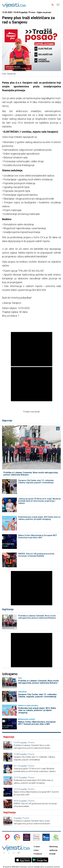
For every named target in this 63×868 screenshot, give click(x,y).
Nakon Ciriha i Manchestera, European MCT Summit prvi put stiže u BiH (38, 536)
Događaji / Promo (27, 743)
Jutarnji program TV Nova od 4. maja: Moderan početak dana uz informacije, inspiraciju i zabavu (39, 501)
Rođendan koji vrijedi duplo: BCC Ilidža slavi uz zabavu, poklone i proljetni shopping (39, 518)
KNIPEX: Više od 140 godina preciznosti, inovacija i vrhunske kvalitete (36, 555)
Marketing (53, 847)
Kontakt (52, 854)
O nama (37, 847)
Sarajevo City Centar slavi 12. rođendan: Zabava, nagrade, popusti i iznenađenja (36, 481)
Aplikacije (53, 850)
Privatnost (38, 854)
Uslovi (36, 850)
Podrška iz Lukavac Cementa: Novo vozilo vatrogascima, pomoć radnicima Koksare (31, 474)
